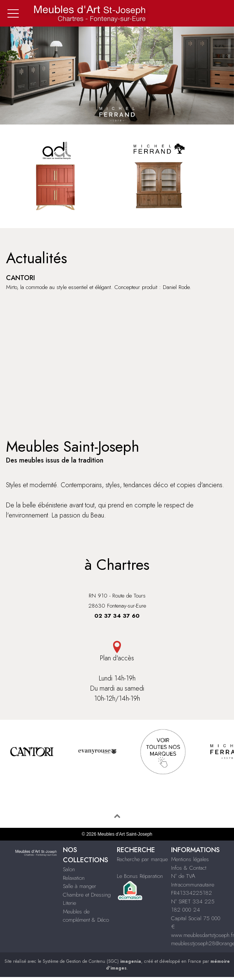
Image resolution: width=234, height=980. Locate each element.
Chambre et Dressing (87, 895)
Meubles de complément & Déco (86, 916)
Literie (69, 903)
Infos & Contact (189, 868)
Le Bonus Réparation (140, 876)
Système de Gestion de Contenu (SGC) (92, 961)
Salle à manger (80, 886)
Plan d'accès (117, 652)
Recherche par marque (142, 859)
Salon (69, 869)
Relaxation (74, 878)
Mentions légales (190, 859)
